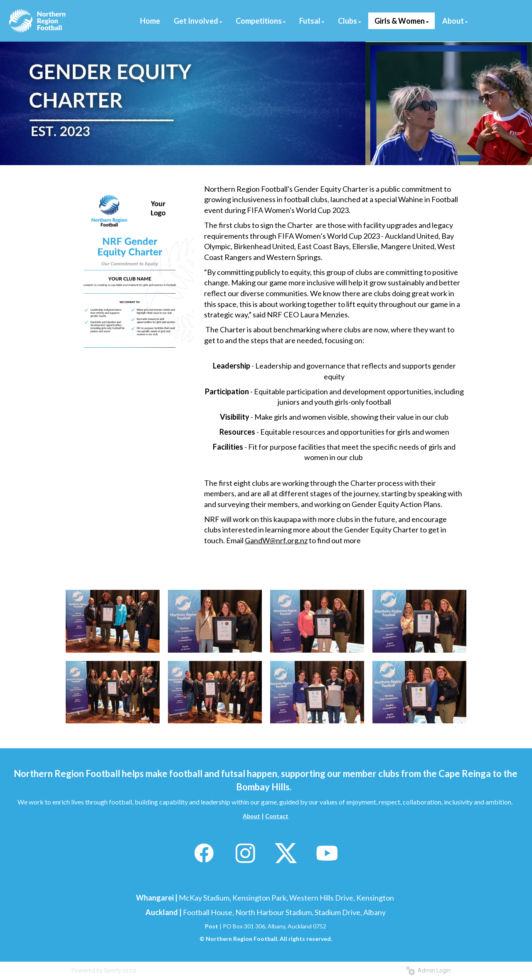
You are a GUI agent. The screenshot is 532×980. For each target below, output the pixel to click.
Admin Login (428, 970)
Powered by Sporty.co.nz (104, 970)
